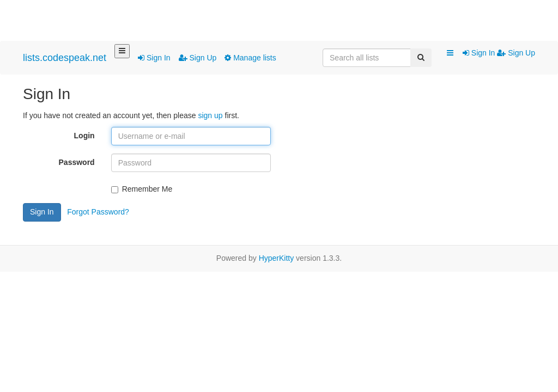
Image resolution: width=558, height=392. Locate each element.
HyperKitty (277, 258)
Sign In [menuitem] (480, 53)
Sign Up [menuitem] (516, 53)
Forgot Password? (98, 212)
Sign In (154, 58)
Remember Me (142, 189)
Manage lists (250, 58)
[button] (450, 53)
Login (84, 136)
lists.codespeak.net (65, 58)
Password (77, 162)
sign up (210, 115)
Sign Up (198, 58)
